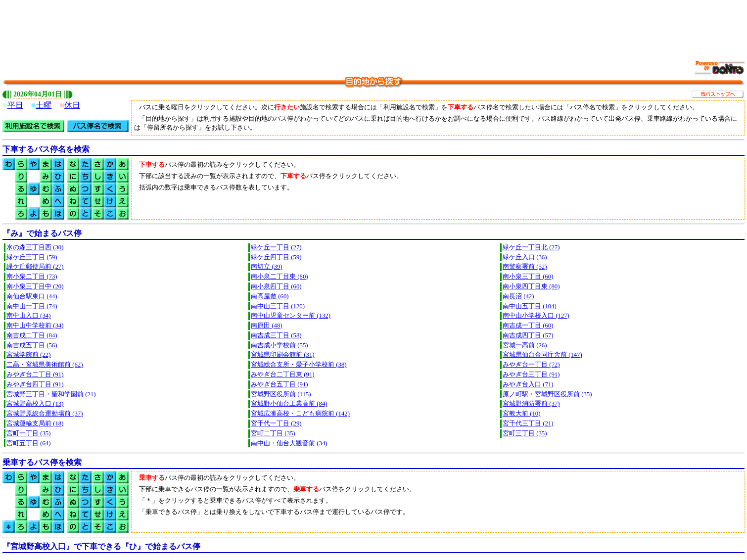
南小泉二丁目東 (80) (280, 277)
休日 (72, 105)
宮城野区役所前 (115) (281, 394)
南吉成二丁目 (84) (32, 335)
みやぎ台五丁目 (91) (280, 384)
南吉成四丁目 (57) (528, 335)
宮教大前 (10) (522, 414)
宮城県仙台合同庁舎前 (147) (542, 355)
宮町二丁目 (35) (273, 433)
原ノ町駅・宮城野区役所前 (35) (547, 394)
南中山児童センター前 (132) (291, 316)
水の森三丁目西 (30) (35, 247)
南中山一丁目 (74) (32, 306)
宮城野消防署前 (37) (531, 404)
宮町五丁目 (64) (29, 443)
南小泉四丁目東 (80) (531, 286)
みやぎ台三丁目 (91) (531, 374)
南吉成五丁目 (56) (32, 345)
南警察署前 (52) (525, 267)
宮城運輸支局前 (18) (35, 423)
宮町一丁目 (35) (29, 433)
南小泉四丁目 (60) (276, 286)
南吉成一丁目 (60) (528, 326)
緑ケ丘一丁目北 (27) (531, 247)
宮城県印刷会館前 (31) (283, 355)
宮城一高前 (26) (525, 345)
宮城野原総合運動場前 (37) (45, 414)
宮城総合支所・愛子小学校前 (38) (299, 365)
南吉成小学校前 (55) (280, 345)
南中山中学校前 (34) (35, 326)
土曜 (44, 105)
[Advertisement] (373, 25)
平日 (15, 105)
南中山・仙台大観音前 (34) (289, 443)
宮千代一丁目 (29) (276, 423)
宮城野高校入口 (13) (35, 404)
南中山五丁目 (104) (530, 306)
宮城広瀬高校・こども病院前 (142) (300, 414)
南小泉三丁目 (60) (528, 277)
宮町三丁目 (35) (525, 433)
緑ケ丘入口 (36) (525, 257)
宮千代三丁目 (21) (528, 423)
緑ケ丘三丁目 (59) (32, 257)
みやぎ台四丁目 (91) (35, 384)
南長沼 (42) (518, 296)
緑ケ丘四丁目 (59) (276, 257)
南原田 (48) (267, 326)
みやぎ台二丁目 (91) (35, 374)
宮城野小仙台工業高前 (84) (289, 404)
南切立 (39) (267, 267)
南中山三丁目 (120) (278, 306)
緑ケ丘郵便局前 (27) (35, 267)
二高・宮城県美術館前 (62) (45, 365)
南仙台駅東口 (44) (32, 296)
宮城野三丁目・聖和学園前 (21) (51, 394)
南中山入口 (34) (29, 316)
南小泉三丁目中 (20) (35, 286)
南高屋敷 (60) (270, 296)
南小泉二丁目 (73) (32, 277)
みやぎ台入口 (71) (528, 384)
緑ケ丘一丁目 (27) (276, 247)
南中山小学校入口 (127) (536, 316)
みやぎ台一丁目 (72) (531, 365)
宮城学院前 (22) (29, 355)
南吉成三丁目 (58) (276, 335)
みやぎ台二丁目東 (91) (283, 374)
